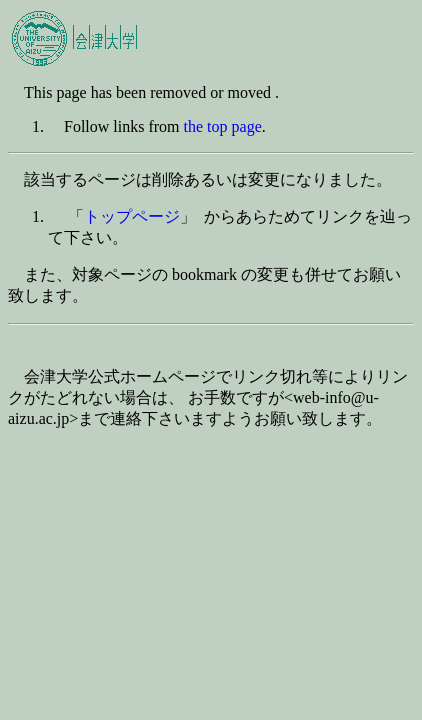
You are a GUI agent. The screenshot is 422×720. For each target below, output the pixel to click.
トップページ (132, 216)
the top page (223, 126)
